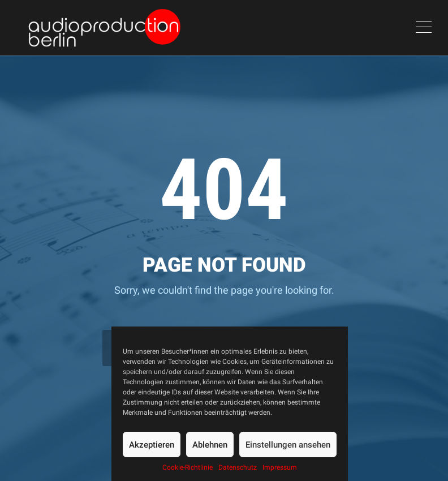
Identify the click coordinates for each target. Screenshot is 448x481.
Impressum (280, 467)
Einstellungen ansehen (288, 445)
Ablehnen (210, 445)
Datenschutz (238, 467)
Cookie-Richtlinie (188, 467)
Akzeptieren (152, 445)
